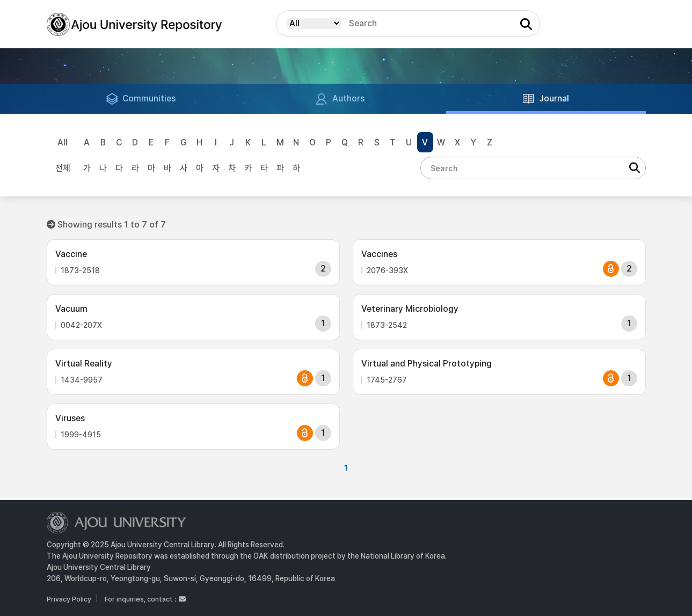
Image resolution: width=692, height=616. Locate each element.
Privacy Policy (69, 599)
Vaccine (71, 254)
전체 (63, 168)
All (63, 142)
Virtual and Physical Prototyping (427, 364)
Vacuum (71, 309)
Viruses (70, 418)
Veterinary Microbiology (410, 309)
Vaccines (379, 254)
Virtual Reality (84, 364)
